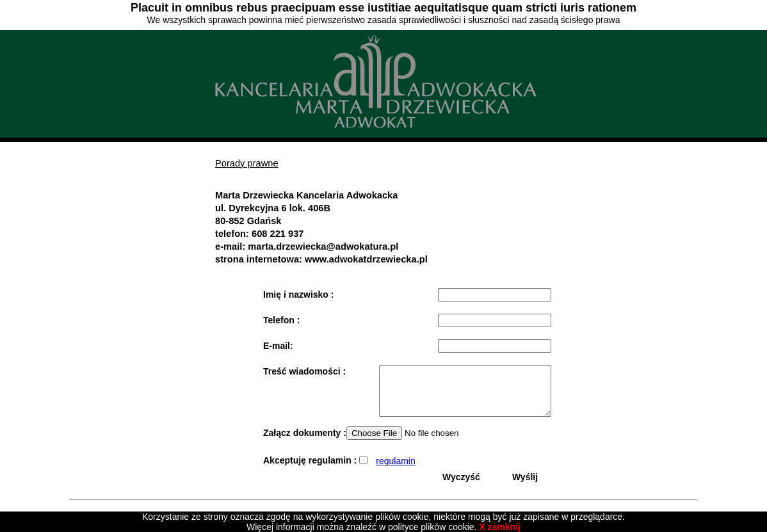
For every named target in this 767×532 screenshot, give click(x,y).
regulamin (395, 471)
